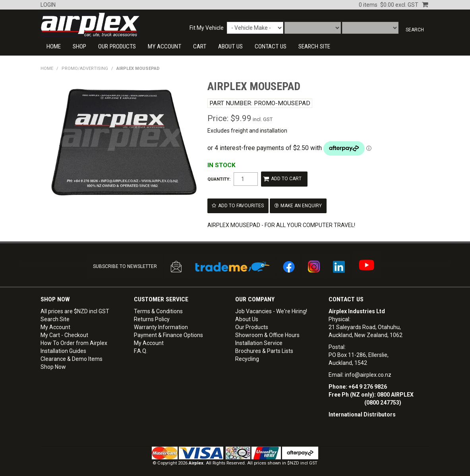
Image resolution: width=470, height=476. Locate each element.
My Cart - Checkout (64, 332)
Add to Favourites (241, 204)
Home (54, 46)
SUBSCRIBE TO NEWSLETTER (125, 264)
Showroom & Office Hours (267, 332)
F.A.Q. (141, 348)
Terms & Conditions (158, 308)
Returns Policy (152, 316)
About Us (230, 46)
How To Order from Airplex (74, 340)
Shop (79, 46)
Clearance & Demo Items (72, 356)
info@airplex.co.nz (368, 372)
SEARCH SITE (314, 46)
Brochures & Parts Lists (264, 348)
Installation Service (259, 340)
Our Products (117, 46)
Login (48, 5)
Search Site (55, 316)
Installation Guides (63, 348)
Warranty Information (161, 324)
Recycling (247, 356)
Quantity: (219, 179)
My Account (164, 46)
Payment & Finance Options (168, 332)
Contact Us (346, 296)
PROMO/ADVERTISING (85, 68)
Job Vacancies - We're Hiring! (271, 308)
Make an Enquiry (299, 204)
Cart (200, 46)
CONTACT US (271, 46)
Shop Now (53, 364)
